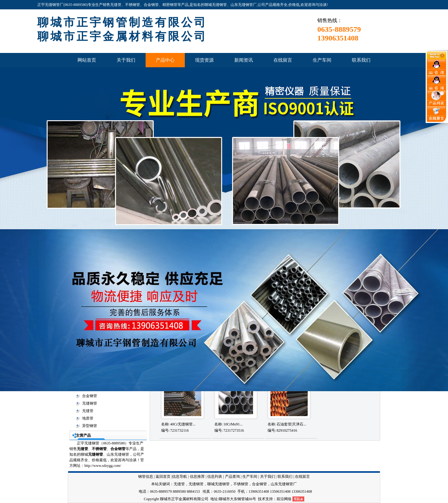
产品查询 (232, 477)
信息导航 (180, 477)
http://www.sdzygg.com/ (103, 466)
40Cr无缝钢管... (183, 424)
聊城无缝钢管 (218, 484)
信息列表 (215, 477)
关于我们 (268, 477)
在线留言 (302, 477)
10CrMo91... (233, 424)
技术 (262, 499)
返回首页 (163, 477)
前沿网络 (284, 499)
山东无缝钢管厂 (284, 484)
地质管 (88, 418)
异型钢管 (90, 426)
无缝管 (88, 411)
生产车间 (250, 477)
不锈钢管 (99, 449)
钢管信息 (146, 477)
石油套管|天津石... (291, 424)
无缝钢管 (90, 403)
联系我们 (285, 477)
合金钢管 (90, 396)
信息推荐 (197, 477)
